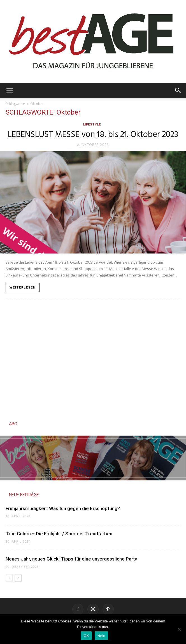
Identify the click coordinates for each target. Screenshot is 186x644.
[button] (178, 90)
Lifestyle (92, 125)
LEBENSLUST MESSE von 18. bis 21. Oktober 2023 (93, 135)
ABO (13, 424)
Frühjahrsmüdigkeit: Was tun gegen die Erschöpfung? (63, 508)
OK (86, 636)
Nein (101, 636)
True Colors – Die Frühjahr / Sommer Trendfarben (60, 534)
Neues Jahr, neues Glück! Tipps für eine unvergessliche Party (71, 559)
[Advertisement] (93, 358)
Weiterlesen (23, 288)
